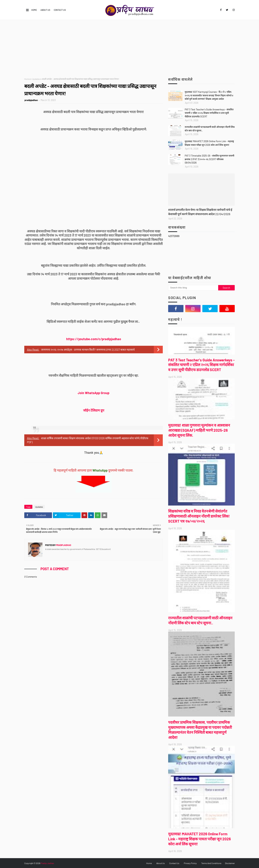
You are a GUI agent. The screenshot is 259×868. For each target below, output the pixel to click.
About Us (45, 10)
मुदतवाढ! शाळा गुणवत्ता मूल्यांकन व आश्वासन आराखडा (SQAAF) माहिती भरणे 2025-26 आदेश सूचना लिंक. (199, 430)
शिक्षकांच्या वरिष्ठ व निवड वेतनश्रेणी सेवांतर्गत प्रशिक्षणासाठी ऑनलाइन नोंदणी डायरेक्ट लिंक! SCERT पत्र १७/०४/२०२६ (199, 516)
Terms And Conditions (211, 863)
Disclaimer (230, 863)
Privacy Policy (190, 863)
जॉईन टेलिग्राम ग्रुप (94, 410)
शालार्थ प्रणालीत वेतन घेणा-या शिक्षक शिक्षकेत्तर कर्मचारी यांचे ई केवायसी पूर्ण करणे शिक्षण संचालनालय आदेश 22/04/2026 (200, 212)
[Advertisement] (129, 47)
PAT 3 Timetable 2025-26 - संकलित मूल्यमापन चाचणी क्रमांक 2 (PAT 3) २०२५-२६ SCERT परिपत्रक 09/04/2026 (209, 159)
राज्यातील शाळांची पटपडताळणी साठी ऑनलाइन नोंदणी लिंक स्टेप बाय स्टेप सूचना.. (210, 129)
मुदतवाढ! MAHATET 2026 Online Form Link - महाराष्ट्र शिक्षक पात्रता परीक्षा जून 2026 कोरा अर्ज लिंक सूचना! (209, 143)
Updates (36, 79)
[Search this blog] (193, 288)
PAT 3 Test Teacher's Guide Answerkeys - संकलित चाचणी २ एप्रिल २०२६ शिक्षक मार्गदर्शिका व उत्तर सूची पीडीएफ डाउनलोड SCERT (209, 113)
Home (34, 10)
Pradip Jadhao (47, 863)
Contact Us (60, 10)
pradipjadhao (31, 100)
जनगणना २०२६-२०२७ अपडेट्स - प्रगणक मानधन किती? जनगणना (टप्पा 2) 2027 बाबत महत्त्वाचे (88, 350)
